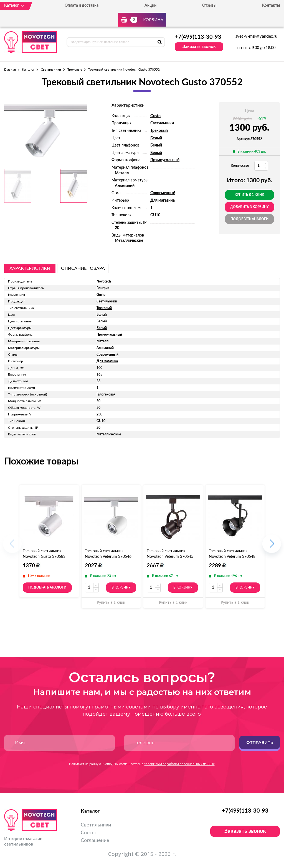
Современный (163, 193)
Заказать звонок (199, 47)
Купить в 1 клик (249, 195)
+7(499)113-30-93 (198, 37)
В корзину (121, 587)
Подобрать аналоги (249, 219)
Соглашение (95, 841)
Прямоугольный (165, 160)
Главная (10, 70)
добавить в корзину (249, 207)
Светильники (51, 70)
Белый (156, 138)
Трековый (159, 131)
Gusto (155, 116)
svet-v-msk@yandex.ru (256, 37)
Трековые (75, 70)
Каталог (28, 70)
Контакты (271, 6)
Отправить (260, 742)
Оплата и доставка (82, 6)
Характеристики (30, 268)
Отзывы (209, 6)
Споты (88, 833)
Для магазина (163, 201)
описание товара (83, 268)
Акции (150, 6)
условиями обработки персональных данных (179, 764)
